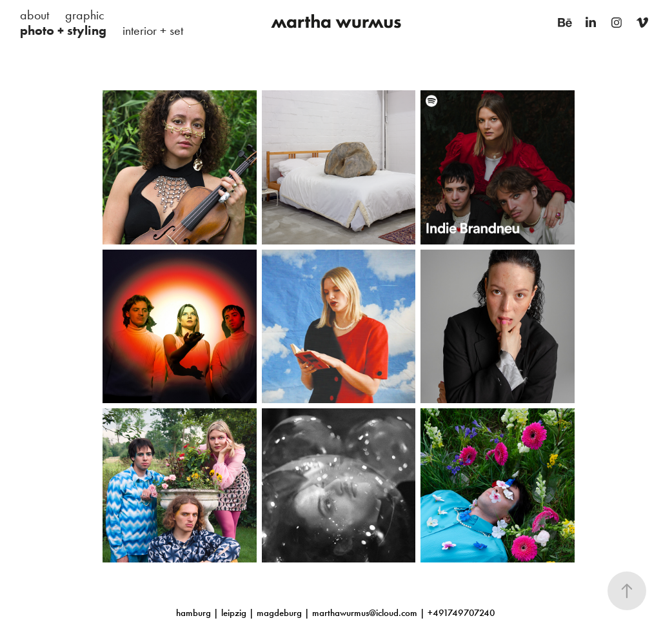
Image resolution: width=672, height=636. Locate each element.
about (35, 15)
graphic (85, 15)
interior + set (153, 30)
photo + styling (63, 30)
